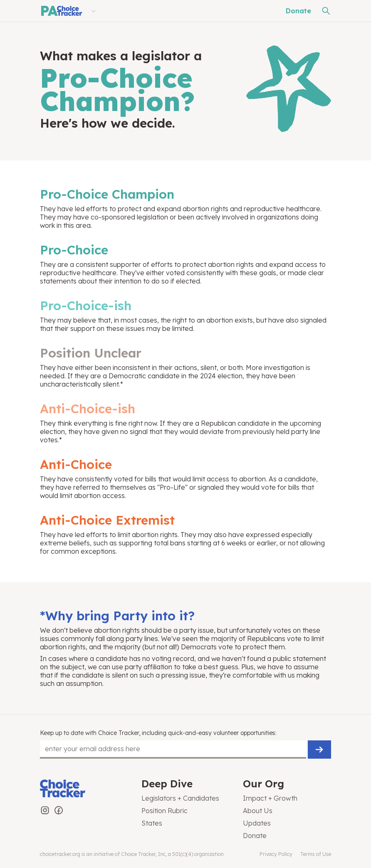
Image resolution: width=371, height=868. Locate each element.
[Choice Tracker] (84, 789)
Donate (298, 11)
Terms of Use (316, 854)
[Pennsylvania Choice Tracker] (61, 11)
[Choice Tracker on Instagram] (45, 810)
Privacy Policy (276, 854)
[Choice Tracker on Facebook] (59, 810)
